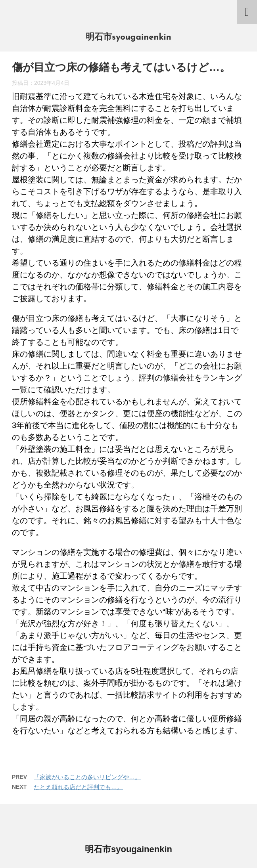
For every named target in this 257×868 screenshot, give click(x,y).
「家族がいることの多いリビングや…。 (87, 777)
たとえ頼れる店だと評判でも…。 (78, 787)
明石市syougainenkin (128, 37)
